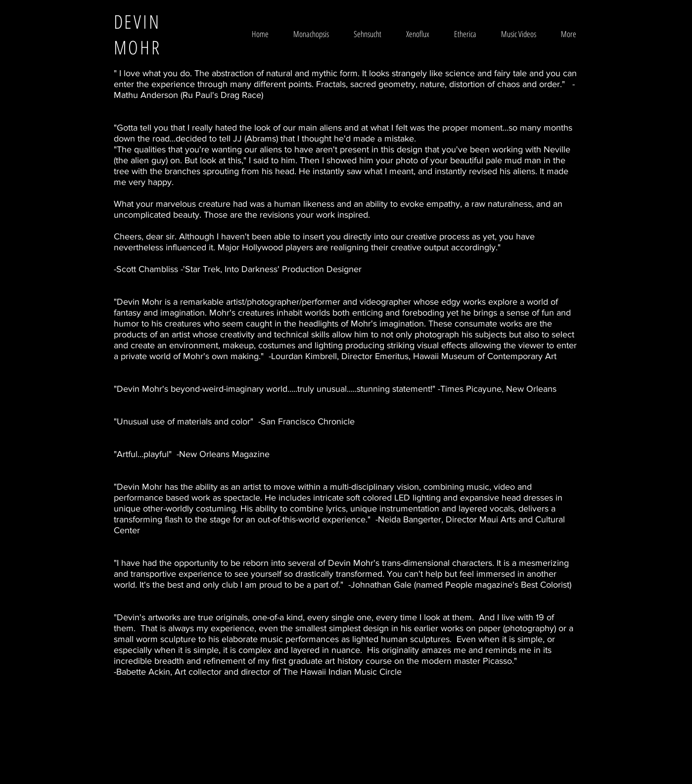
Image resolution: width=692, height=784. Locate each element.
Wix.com (406, 749)
